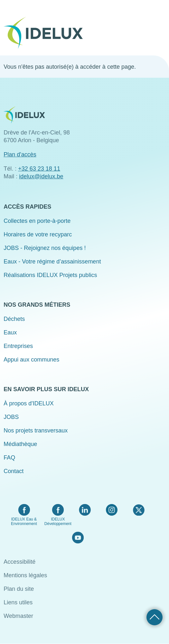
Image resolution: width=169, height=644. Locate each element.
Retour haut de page (155, 617)
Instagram (112, 510)
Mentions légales (25, 575)
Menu (161, 28)
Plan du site (19, 589)
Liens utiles (18, 602)
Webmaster (18, 616)
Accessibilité (19, 562)
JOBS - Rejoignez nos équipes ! (45, 248)
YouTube (78, 538)
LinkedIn (85, 510)
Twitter (139, 510)
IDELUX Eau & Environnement (24, 521)
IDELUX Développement (58, 521)
